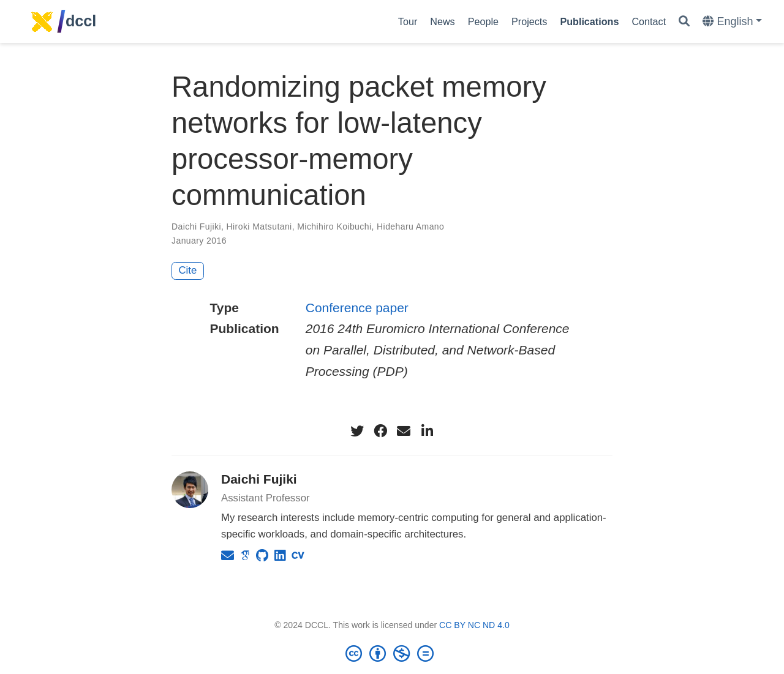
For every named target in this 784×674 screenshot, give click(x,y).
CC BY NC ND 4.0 (474, 625)
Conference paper (357, 308)
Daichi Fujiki (259, 479)
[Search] (684, 22)
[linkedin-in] (427, 431)
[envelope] (404, 431)
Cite (188, 270)
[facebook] (380, 431)
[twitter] (357, 431)
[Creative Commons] (392, 653)
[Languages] (732, 22)
